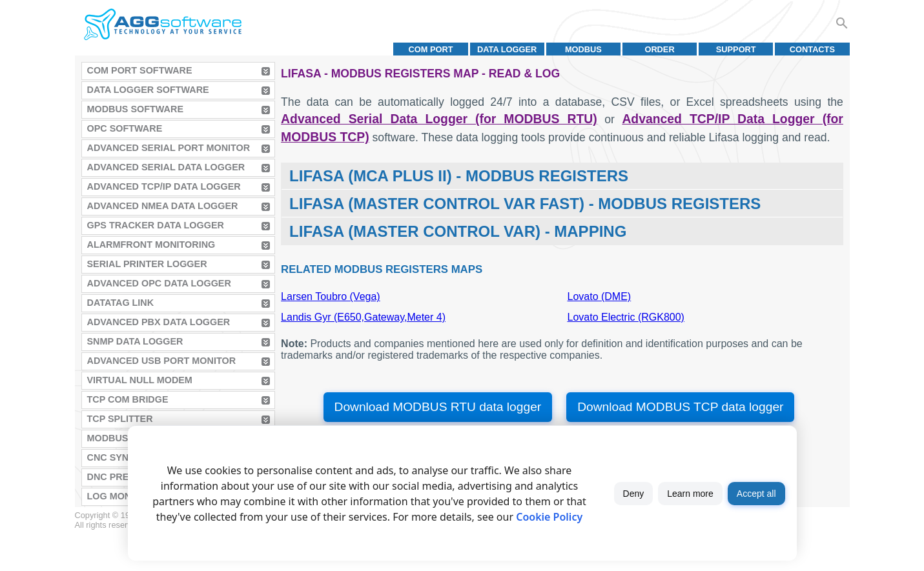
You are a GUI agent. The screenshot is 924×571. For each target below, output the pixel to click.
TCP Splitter (120, 419)
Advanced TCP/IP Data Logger (164, 186)
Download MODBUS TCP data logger (680, 407)
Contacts (812, 49)
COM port (430, 49)
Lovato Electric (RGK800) (626, 317)
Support (736, 49)
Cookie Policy (549, 517)
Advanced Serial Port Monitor (169, 148)
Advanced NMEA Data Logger (163, 206)
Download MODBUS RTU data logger (438, 407)
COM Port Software (140, 70)
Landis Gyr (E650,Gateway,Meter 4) (363, 317)
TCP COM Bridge (128, 399)
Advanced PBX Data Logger (159, 322)
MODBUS (583, 49)
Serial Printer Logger (147, 264)
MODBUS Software (136, 109)
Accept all (756, 494)
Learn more (690, 494)
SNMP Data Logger (135, 341)
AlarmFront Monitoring (151, 245)
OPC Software (125, 128)
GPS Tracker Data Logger (156, 225)
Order (659, 49)
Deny (634, 494)
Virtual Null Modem (140, 380)
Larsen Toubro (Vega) (331, 296)
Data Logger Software (148, 90)
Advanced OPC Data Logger (159, 283)
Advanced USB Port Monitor (162, 361)
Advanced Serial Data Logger (166, 167)
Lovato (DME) (600, 296)
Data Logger (507, 49)
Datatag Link (121, 303)
